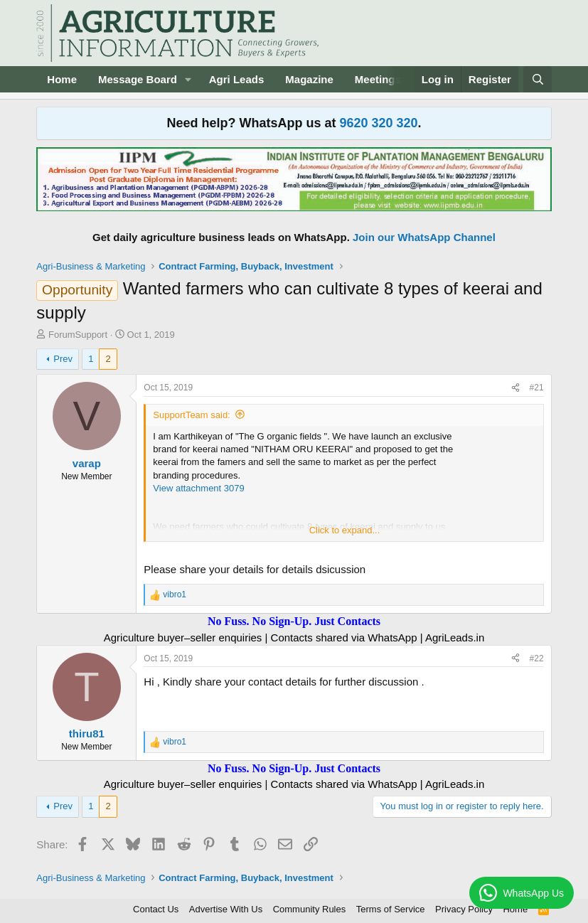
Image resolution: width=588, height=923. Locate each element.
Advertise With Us (226, 909)
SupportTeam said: (191, 415)
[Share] (515, 388)
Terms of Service (391, 909)
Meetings (378, 79)
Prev (63, 359)
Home (62, 79)
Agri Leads (237, 79)
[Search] (537, 79)
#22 (537, 658)
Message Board (138, 79)
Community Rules (310, 909)
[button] (188, 79)
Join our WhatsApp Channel (424, 237)
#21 (537, 388)
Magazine (309, 79)
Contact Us (156, 909)
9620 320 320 (378, 123)
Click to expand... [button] (345, 530)
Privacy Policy (464, 909)
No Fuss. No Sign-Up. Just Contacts (294, 621)
